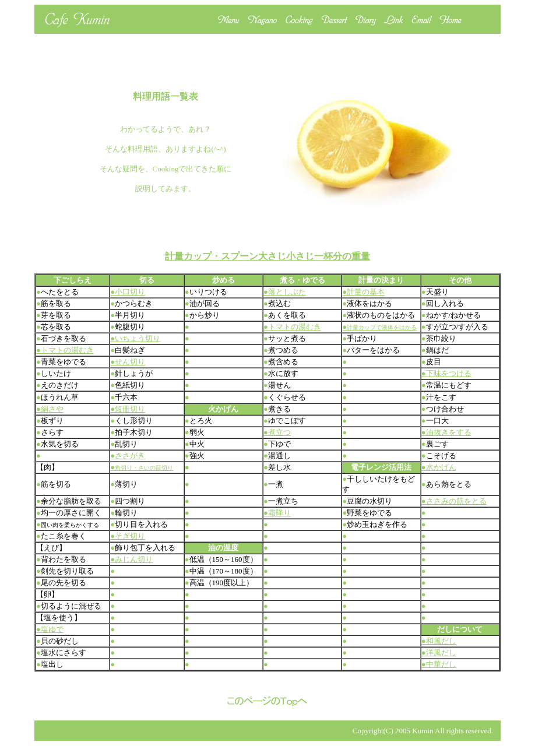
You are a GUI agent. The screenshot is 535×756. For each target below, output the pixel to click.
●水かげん (439, 467)
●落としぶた (285, 292)
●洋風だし (439, 653)
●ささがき (128, 456)
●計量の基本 (363, 292)
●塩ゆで (50, 629)
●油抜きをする (446, 432)
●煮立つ (277, 432)
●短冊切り (128, 409)
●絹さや (50, 409)
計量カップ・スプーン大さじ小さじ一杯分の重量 (267, 256)
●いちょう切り (135, 338)
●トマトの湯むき (292, 327)
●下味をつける (446, 373)
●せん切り (128, 362)
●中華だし (439, 664)
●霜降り (277, 513)
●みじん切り (131, 559)
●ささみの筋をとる (454, 501)
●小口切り (128, 292)
